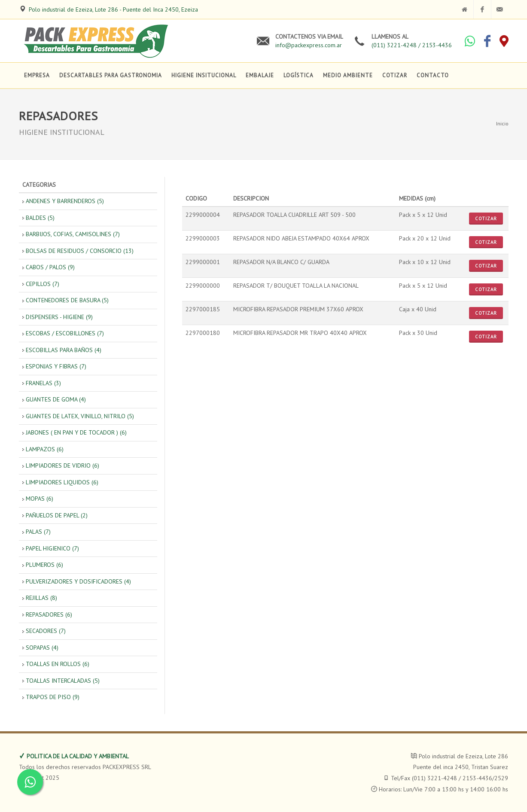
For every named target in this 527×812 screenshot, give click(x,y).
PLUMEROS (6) (44, 565)
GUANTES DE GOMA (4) (56, 399)
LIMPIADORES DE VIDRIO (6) (62, 465)
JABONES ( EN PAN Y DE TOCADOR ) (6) (76, 432)
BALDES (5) (40, 218)
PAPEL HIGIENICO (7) (52, 548)
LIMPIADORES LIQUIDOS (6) (62, 482)
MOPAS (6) (40, 499)
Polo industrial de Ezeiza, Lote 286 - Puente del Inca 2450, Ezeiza (113, 9)
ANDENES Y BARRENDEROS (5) (65, 201)
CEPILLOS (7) (43, 284)
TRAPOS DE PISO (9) (53, 697)
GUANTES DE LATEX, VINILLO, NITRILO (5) (80, 416)
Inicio (502, 123)
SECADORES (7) (46, 631)
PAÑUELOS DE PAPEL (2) (57, 515)
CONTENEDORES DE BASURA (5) (67, 300)
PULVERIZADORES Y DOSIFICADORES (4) (78, 581)
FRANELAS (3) (43, 383)
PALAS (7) (38, 532)
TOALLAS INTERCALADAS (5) (63, 681)
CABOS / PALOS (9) (50, 267)
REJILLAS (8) (41, 598)
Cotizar (486, 219)
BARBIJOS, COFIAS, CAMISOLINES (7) (73, 234)
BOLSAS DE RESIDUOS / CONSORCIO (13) (80, 251)
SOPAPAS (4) (42, 648)
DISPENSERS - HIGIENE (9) (59, 317)
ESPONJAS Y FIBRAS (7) (56, 366)
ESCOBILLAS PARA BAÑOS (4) (64, 350)
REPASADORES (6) (49, 614)
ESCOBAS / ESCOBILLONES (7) (65, 333)
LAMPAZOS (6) (45, 449)
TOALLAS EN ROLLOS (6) (58, 664)
